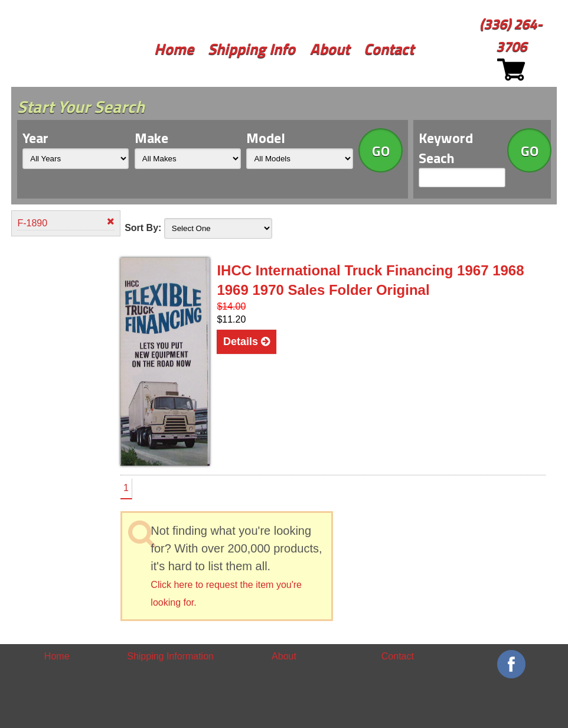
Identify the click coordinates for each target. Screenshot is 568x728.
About (330, 49)
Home (174, 49)
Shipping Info (252, 49)
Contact (389, 49)
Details (247, 342)
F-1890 (66, 222)
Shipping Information (170, 656)
